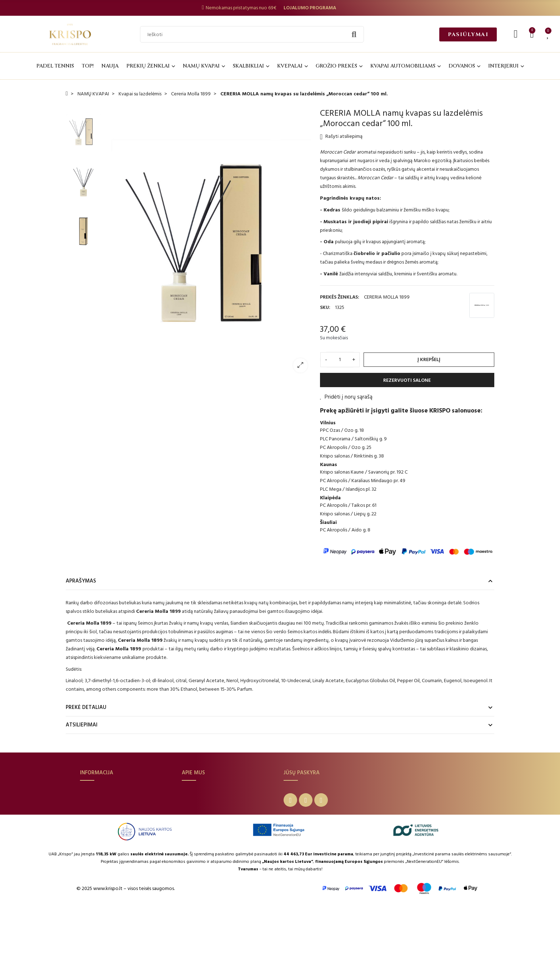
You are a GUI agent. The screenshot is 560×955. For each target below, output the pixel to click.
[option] (209, 243)
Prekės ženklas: (340, 297)
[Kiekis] (340, 360)
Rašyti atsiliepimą (341, 136)
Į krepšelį (429, 359)
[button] (468, 34)
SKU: (325, 307)
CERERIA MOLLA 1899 (387, 297)
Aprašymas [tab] (81, 581)
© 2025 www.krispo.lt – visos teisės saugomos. (126, 938)
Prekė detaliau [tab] (86, 707)
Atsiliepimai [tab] (82, 725)
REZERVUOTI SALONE (407, 380)
